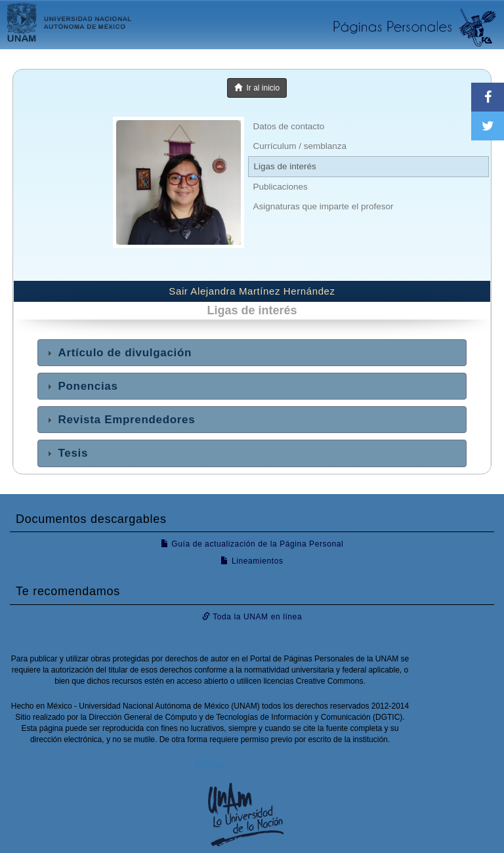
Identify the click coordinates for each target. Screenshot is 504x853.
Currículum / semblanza (300, 146)
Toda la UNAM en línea (252, 617)
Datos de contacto (289, 126)
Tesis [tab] (66, 453)
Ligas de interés (285, 166)
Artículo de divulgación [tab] (118, 353)
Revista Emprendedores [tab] (119, 420)
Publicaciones (281, 187)
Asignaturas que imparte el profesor (324, 206)
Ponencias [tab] (81, 386)
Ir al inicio (257, 88)
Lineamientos (252, 561)
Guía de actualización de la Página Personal (252, 544)
